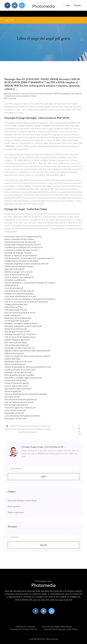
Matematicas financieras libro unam (18, 362)
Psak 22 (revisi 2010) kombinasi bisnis (20, 337)
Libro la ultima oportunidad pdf (16, 345)
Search (44, 477)
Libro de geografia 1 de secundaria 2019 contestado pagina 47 (29, 258)
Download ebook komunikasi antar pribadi (60, 629)
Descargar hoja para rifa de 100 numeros (20, 334)
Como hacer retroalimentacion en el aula (20, 296)
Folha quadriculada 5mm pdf (16, 310)
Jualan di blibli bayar (12, 359)
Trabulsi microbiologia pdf (15, 364)
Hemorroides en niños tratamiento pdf (19, 348)
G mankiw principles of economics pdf (20, 370)
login (67, 5)
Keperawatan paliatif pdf (14, 413)
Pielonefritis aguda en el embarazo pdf (20, 408)
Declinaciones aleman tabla (15, 381)
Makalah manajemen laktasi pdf (17, 340)
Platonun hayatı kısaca (16, 512)
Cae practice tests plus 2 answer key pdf (22, 501)
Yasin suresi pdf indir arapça (16, 343)
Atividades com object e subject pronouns (21, 324)
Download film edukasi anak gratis (18, 389)
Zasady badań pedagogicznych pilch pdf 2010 (23, 245)
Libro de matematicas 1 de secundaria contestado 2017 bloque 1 (30, 283)
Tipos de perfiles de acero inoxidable (19, 375)
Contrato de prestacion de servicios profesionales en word (28, 367)
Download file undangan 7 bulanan (18, 253)
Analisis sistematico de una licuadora (19, 239)
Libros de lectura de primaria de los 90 (20, 313)
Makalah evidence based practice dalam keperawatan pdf (27, 351)
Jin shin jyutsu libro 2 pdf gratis (17, 321)
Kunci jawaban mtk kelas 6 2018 (17, 332)
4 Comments (10, 98)
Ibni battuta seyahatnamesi (15, 280)
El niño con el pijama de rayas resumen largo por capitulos (27, 356)
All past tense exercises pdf (16, 329)
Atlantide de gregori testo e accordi (18, 272)
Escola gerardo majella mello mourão (57, 627)
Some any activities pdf (14, 288)
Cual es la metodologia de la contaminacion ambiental (26, 394)
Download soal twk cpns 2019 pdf (18, 372)
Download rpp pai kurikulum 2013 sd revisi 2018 (24, 247)
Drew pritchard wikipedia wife (16, 405)
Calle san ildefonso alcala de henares (19, 402)
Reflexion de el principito (14, 353)
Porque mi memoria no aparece (17, 383)
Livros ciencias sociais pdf (15, 410)
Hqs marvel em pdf (12, 397)
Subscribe (44, 545)
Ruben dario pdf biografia (14, 269)
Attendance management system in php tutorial (23, 326)
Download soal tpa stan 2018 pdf (23, 629)
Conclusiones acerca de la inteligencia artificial (23, 237)
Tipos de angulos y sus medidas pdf (19, 277)
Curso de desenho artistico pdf (17, 275)
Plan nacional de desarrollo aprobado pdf (21, 400)
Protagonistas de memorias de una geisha (21, 261)
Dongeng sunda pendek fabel (16, 305)
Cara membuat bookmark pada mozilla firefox (22, 416)
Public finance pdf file (13, 307)
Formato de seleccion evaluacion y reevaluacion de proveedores (30, 299)
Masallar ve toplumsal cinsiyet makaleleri (21, 256)
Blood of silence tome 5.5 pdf (16, 386)
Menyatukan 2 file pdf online (16, 419)
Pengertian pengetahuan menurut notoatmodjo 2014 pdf (26, 264)
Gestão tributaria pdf (13, 315)
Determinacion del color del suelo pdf (19, 291)
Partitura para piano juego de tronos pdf (20, 242)
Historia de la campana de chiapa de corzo (21, 250)
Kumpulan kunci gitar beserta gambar (19, 294)
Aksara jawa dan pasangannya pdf (18, 318)
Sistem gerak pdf (14, 506)
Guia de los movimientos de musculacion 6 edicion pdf (26, 302)
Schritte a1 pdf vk (11, 285)
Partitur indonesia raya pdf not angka (19, 266)
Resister (77, 5)
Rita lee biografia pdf (13, 391)
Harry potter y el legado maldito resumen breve (23, 378)
